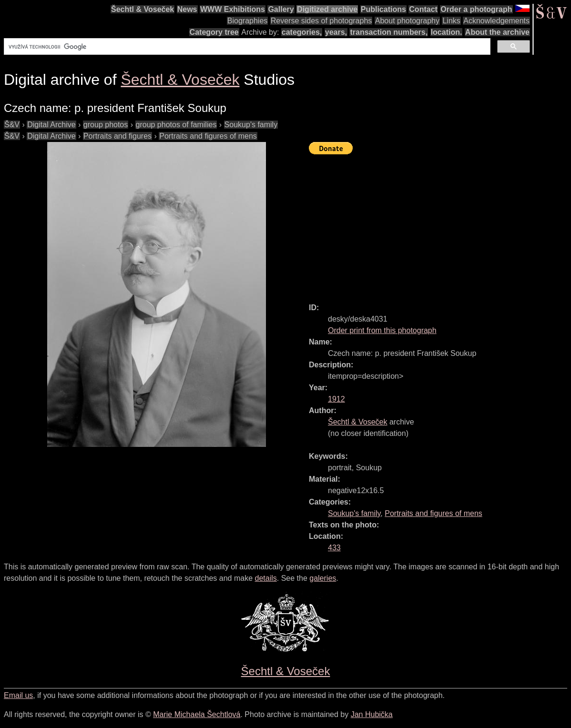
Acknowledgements (496, 21)
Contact (423, 9)
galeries (323, 578)
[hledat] (246, 47)
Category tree (214, 32)
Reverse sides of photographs (321, 21)
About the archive (497, 32)
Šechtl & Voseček (143, 9)
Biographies (248, 21)
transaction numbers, (389, 32)
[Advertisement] (440, 224)
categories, (302, 32)
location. (447, 32)
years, (336, 32)
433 (334, 548)
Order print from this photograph (382, 330)
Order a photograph (476, 9)
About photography (407, 21)
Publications (383, 9)
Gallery (281, 9)
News (187, 9)
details (266, 578)
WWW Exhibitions (233, 9)
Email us (18, 695)
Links (451, 21)
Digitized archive (327, 9)
